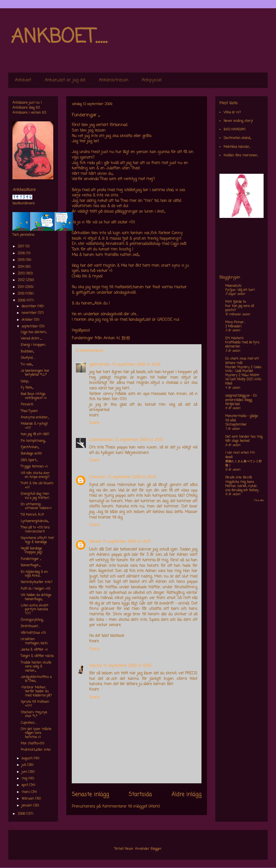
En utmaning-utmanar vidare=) (36, 506)
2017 (22, 247)
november (30, 313)
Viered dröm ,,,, (31, 339)
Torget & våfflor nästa (37, 656)
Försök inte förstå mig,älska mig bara (240, 480)
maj (25, 779)
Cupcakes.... (29, 723)
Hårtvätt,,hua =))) (33, 633)
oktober (28, 320)
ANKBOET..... (59, 37)
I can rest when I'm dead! (240, 455)
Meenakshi (233, 286)
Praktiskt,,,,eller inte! (36, 750)
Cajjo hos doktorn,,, (34, 332)
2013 (22, 274)
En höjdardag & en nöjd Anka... (34, 574)
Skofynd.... (28, 358)
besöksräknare (24, 204)
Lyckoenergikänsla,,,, (35, 521)
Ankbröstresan (114, 80)
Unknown (98, 477)
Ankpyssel (152, 80)
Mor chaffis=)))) (32, 744)
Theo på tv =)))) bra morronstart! (35, 530)
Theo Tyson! (29, 411)
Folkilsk (95, 542)
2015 (22, 260)
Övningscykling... (33, 620)
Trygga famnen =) (34, 467)
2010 (22, 294)
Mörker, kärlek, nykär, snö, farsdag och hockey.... (242, 488)
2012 (22, 280)
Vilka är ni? (232, 113)
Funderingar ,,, (31, 559)
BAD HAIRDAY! (234, 130)
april (25, 785)
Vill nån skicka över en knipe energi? (35, 475)
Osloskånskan (101, 440)
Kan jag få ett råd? (35, 434)
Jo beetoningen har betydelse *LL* (35, 373)
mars (26, 792)
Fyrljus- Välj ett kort (240, 290)
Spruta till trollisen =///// (35, 704)
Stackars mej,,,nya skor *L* (34, 714)
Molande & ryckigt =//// (34, 426)
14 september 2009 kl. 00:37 (127, 542)
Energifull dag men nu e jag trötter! (35, 496)
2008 (22, 814)
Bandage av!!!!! (31, 454)
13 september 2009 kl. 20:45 (132, 477)
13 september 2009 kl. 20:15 (139, 440)
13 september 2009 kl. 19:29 (136, 365)
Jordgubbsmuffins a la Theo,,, (36, 679)
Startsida (140, 795)
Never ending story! (238, 121)
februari (28, 799)
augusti (28, 759)
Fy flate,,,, (27, 388)
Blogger (156, 849)
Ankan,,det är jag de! (65, 80)
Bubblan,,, (27, 352)
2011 (21, 287)
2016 (22, 253)
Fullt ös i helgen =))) (35, 589)
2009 (22, 301)
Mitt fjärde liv (236, 302)
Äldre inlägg (186, 795)
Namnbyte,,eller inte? (37, 582)
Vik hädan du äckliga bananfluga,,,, (36, 597)
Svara (94, 423)
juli (24, 765)
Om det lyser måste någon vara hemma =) (36, 733)
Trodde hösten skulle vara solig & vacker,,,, (36, 667)
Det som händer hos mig (244, 437)
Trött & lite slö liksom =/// (37, 485)
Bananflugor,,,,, (30, 565)
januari (27, 806)
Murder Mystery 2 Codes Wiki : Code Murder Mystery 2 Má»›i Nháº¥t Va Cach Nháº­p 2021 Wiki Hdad (243, 376)
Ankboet (23, 80)
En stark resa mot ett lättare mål (242, 361)
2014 (22, 267)
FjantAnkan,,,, (30, 447)
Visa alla (259, 500)
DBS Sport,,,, (29, 460)
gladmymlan (100, 365)
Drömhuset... (30, 626)
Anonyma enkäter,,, (35, 418)
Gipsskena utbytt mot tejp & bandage (37, 540)
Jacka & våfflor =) (34, 650)
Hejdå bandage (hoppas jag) (31, 551)
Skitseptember (236, 425)
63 (38, 108)
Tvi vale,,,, (27, 365)
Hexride (95, 666)
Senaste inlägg (90, 795)
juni (25, 772)
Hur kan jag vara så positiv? (240, 308)
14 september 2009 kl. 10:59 (127, 666)
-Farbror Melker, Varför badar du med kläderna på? (36, 692)
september (30, 327)
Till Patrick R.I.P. (32, 515)
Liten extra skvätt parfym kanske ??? (34, 610)
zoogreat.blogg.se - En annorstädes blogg (241, 398)
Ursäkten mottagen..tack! (34, 641)
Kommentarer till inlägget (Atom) (131, 807)
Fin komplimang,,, (33, 441)
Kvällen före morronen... (241, 156)
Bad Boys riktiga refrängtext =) (34, 396)
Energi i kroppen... (34, 345)
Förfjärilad (232, 404)
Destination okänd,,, (237, 138)
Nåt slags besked (237, 441)
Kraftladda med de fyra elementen (242, 345)
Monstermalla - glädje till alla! (242, 418)
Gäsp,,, (25, 381)
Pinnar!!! (27, 405)
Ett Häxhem (234, 338)
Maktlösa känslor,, (237, 147)
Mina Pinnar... (235, 322)
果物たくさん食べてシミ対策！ (243, 464)
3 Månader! (233, 327)
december (30, 306)
